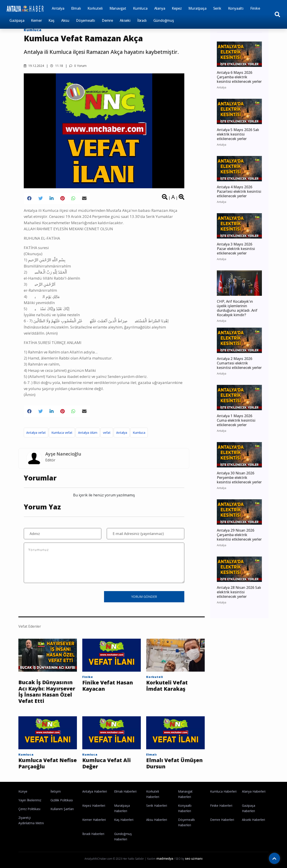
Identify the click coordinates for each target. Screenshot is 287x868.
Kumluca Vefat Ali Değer (107, 763)
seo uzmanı (194, 858)
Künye (23, 791)
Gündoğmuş (164, 20)
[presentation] (58, 596)
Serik (217, 8)
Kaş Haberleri (124, 820)
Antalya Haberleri (95, 791)
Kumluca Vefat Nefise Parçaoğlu (48, 763)
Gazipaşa (17, 20)
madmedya (165, 858)
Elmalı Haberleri (125, 791)
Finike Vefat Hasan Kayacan (108, 686)
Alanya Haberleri (254, 791)
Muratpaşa (197, 8)
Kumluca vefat (62, 433)
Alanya (160, 8)
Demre (107, 20)
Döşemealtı (86, 20)
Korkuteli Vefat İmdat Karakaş (167, 686)
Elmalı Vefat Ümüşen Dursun (174, 763)
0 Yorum (78, 66)
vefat (107, 433)
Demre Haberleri (222, 820)
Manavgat (118, 8)
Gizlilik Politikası (62, 800)
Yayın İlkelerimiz (30, 800)
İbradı (142, 20)
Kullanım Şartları (62, 809)
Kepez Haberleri (94, 806)
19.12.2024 (34, 66)
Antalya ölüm (88, 433)
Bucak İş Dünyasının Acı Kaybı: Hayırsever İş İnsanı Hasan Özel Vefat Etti (47, 692)
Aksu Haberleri (157, 820)
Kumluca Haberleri (223, 791)
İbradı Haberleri (93, 834)
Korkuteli (95, 8)
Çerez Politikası (29, 809)
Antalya (58, 8)
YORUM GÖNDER (144, 597)
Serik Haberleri (157, 806)
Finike (255, 8)
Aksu (65, 20)
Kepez (177, 8)
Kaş (51, 20)
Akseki (125, 20)
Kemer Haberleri (94, 820)
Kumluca (140, 8)
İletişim (56, 791)
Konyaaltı (236, 8)
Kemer (36, 20)
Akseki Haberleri (253, 820)
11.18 (57, 66)
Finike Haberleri (221, 806)
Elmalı (76, 8)
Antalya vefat (36, 433)
